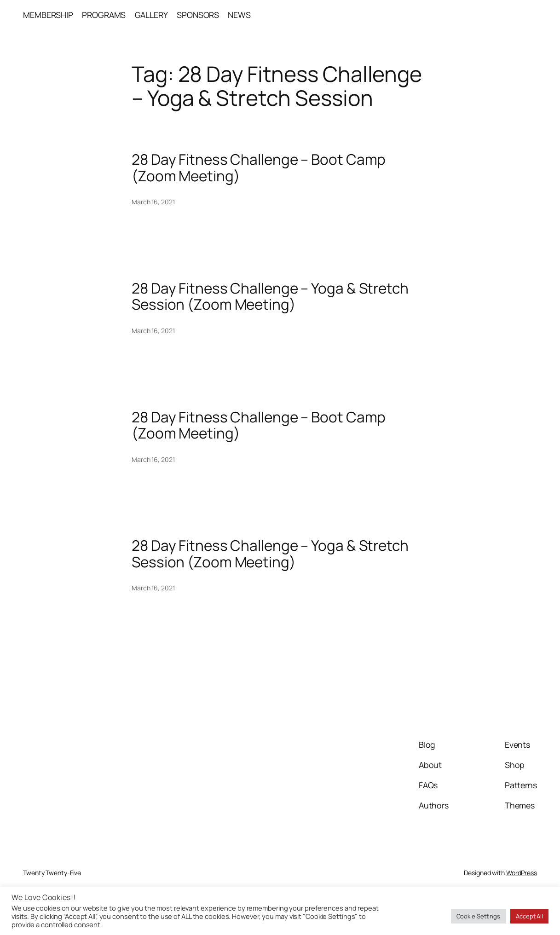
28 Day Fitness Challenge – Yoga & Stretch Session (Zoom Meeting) (270, 296)
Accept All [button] (529, 916)
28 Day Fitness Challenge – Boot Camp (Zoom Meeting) (259, 167)
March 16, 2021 (153, 202)
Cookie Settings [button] (479, 916)
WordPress (522, 873)
